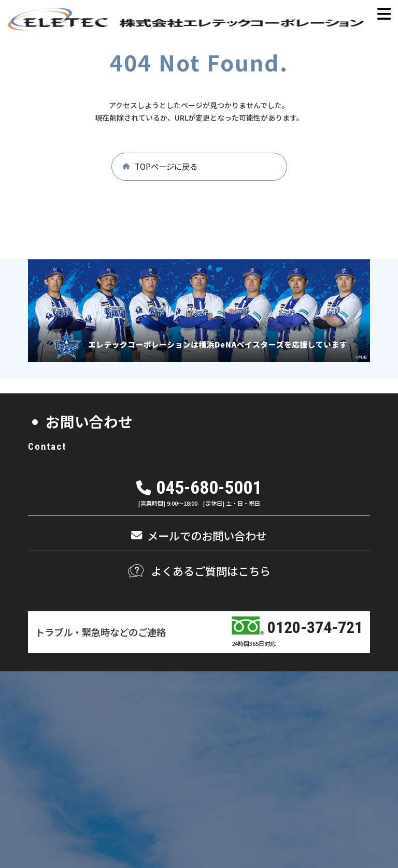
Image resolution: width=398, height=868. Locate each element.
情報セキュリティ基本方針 (335, 801)
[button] (199, 166)
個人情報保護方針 (252, 801)
